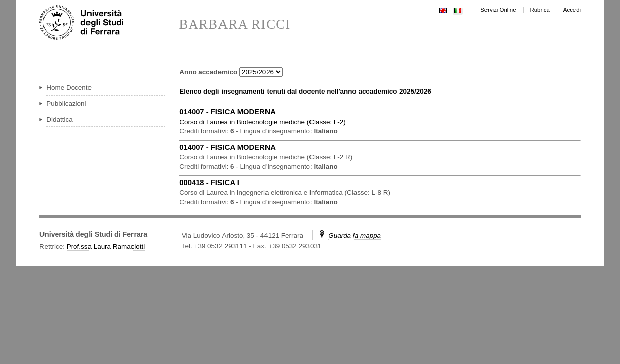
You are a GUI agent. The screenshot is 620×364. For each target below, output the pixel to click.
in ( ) (262, 122)
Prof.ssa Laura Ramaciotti (106, 246)
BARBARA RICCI (234, 25)
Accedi (572, 10)
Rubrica (540, 10)
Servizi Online (498, 10)
